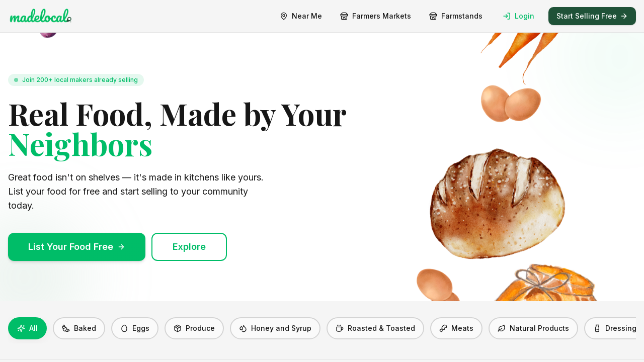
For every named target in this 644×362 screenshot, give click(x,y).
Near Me (301, 16)
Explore (189, 247)
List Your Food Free (77, 247)
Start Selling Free (592, 16)
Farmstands (456, 16)
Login (518, 16)
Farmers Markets (376, 16)
